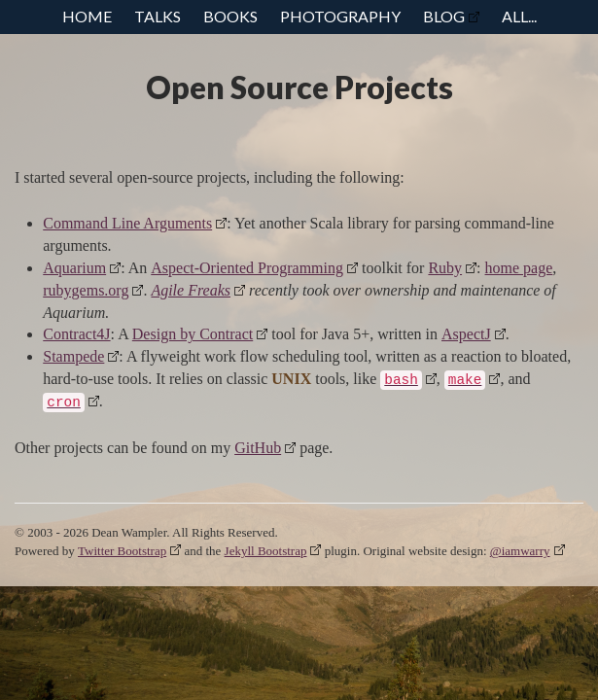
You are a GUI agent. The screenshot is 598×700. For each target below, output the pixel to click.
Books (230, 16)
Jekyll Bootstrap (266, 551)
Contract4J (76, 334)
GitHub (258, 448)
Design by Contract (193, 334)
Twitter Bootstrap (122, 551)
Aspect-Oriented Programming (247, 268)
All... (519, 16)
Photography (340, 16)
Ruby (445, 268)
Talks (158, 16)
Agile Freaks (191, 290)
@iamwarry (520, 551)
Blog (444, 16)
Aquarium (74, 268)
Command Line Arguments (127, 223)
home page (519, 268)
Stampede (73, 356)
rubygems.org (86, 290)
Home (87, 16)
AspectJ (466, 334)
